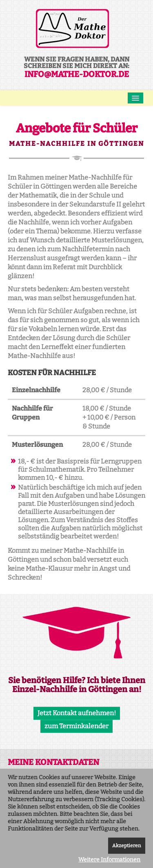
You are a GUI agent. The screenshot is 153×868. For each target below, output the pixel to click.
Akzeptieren (127, 846)
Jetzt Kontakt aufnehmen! (77, 713)
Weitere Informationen (109, 860)
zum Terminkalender (76, 726)
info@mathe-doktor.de (77, 74)
